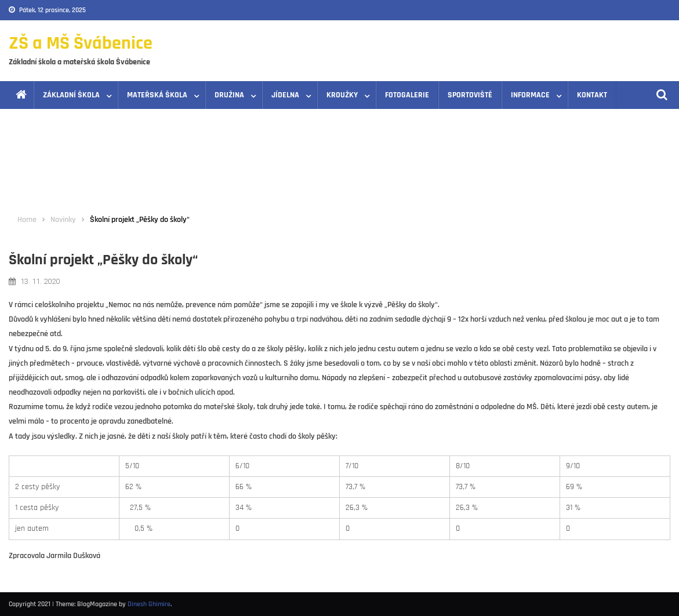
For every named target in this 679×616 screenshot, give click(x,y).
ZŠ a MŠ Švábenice (81, 43)
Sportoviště (470, 95)
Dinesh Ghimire (149, 604)
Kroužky (342, 95)
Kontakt (592, 95)
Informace (530, 95)
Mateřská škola (157, 95)
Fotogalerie (407, 95)
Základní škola (71, 95)
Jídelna (285, 95)
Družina (229, 95)
